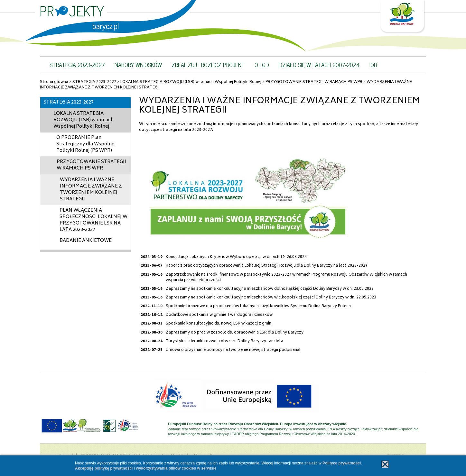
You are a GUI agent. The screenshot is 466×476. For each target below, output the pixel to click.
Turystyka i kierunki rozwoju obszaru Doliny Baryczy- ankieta (224, 341)
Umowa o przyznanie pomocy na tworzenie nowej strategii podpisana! (233, 350)
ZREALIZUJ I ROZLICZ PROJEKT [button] (208, 65)
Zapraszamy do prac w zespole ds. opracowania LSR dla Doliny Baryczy (235, 333)
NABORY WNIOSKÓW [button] (138, 65)
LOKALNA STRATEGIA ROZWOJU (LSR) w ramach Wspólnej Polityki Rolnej (191, 82)
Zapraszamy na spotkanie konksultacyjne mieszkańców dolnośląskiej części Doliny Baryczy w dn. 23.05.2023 (270, 289)
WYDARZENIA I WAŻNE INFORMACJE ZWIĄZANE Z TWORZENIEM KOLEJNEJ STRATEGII (91, 190)
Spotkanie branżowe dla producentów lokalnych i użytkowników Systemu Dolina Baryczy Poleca (258, 306)
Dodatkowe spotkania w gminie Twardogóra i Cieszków (219, 315)
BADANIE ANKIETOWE (86, 241)
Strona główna (54, 82)
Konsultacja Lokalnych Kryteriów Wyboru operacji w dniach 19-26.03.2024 (236, 257)
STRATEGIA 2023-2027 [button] (77, 65)
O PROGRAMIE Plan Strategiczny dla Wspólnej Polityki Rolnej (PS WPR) (86, 144)
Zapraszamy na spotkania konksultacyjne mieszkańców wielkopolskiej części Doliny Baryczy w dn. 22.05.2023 (271, 298)
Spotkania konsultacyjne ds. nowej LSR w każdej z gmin (219, 324)
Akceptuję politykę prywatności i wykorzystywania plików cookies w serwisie (146, 468)
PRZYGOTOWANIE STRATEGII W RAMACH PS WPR (314, 82)
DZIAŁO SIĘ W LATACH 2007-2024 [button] (319, 65)
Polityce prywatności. (342, 463)
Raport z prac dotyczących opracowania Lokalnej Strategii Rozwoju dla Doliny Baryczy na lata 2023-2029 (267, 266)
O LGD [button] (262, 65)
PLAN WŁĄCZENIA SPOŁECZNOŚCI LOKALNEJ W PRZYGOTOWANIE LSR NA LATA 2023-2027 (93, 220)
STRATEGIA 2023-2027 (94, 82)
